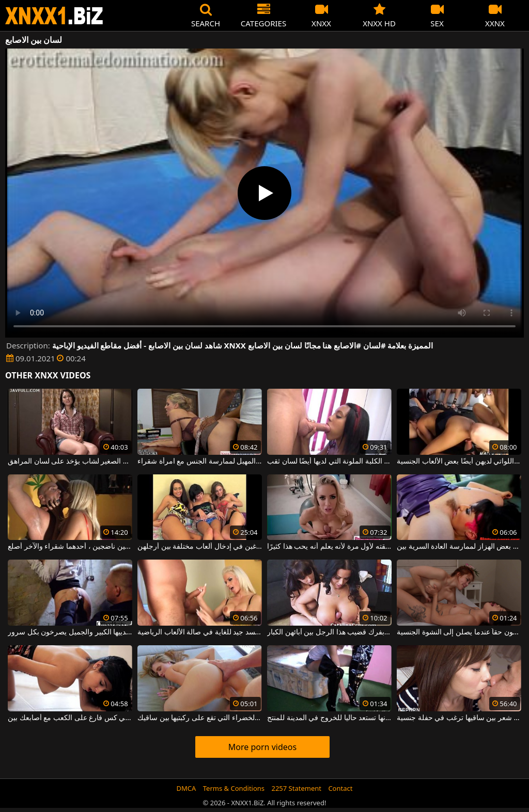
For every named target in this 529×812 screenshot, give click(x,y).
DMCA (186, 788)
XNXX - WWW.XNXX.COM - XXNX (54, 16)
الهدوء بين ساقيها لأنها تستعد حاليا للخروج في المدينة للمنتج (329, 718)
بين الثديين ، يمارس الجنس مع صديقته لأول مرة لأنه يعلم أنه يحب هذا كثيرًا (329, 547)
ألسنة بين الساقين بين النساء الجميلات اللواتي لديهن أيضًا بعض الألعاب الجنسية (459, 461)
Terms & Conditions (234, 788)
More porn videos (262, 747)
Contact (340, 788)
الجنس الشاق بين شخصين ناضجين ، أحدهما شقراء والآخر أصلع (70, 547)
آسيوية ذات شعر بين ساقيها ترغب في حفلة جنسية (459, 718)
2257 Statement (296, 788)
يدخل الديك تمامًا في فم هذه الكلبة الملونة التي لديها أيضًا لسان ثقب (329, 461)
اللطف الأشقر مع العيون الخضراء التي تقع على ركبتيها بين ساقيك (200, 718)
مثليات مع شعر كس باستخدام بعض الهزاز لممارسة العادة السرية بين (459, 547)
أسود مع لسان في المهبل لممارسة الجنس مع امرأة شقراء (200, 461)
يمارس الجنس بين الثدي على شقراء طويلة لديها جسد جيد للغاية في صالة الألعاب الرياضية (200, 632)
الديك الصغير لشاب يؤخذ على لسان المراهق (70, 461)
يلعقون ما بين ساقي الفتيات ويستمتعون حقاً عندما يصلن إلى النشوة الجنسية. (459, 632)
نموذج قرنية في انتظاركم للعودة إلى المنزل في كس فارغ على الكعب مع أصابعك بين (70, 718)
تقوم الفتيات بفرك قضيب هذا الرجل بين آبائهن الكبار (329, 632)
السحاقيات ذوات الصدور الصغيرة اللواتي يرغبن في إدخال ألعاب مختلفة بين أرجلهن (200, 547)
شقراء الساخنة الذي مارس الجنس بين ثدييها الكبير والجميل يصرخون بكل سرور (70, 632)
